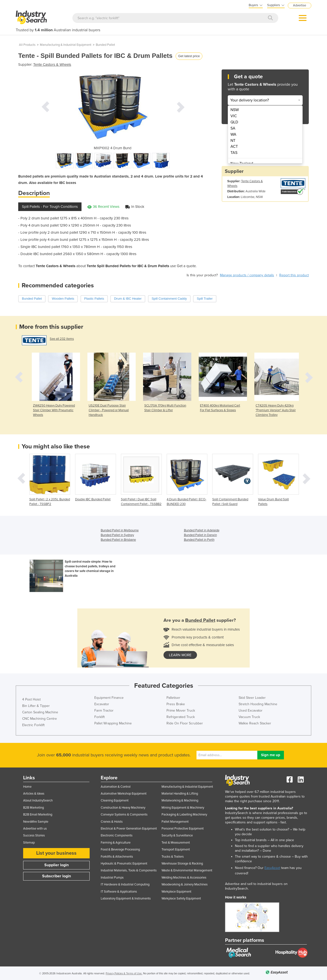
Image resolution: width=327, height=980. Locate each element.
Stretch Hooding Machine (258, 704)
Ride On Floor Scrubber (185, 723)
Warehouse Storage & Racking (182, 864)
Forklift (99, 717)
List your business (56, 853)
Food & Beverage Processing (120, 849)
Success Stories (34, 835)
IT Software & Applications (119, 892)
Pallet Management (175, 822)
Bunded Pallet (105, 45)
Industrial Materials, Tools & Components (129, 870)
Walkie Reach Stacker (255, 723)
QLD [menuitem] (234, 122)
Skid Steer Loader (252, 698)
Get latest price (189, 56)
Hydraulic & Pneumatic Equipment (124, 864)
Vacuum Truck (249, 717)
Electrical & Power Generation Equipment (129, 829)
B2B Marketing (33, 808)
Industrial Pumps (112, 878)
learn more (180, 655)
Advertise (300, 5)
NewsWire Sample (36, 822)
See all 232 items (62, 339)
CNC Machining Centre (40, 719)
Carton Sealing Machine (40, 712)
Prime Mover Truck (181, 710)
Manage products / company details (247, 275)
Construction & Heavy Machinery (123, 808)
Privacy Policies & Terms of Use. (124, 973)
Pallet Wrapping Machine (113, 723)
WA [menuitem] (233, 134)
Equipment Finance (109, 698)
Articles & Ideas (34, 794)
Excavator (102, 704)
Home (27, 787)
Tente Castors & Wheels (52, 65)
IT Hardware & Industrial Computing (125, 884)
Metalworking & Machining (180, 800)
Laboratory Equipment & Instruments (126, 898)
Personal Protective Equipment (183, 829)
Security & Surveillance (177, 835)
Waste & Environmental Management (187, 870)
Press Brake (176, 704)
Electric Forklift (33, 725)
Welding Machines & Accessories (184, 878)
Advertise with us (35, 829)
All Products (27, 45)
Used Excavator (251, 710)
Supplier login (57, 865)
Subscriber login (57, 876)
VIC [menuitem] (234, 116)
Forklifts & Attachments (117, 857)
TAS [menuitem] (234, 153)
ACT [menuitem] (234, 147)
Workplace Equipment (176, 892)
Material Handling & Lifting (180, 794)
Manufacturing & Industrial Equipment (66, 45)
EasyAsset (272, 868)
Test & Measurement (176, 843)
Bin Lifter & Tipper (36, 706)
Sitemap (29, 843)
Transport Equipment (176, 849)
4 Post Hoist (31, 699)
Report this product (294, 275)
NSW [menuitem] (235, 110)
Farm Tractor (104, 710)
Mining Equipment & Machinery (183, 808)
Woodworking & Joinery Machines (185, 884)
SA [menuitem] (233, 128)
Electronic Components (117, 835)
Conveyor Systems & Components (124, 815)
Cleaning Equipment (115, 800)
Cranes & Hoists (112, 822)
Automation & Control (116, 787)
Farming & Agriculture (116, 843)
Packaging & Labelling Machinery (184, 815)
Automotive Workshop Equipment (124, 794)
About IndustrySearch (38, 800)
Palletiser (173, 698)
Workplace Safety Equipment (181, 898)
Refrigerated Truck (181, 717)
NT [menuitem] (233, 141)
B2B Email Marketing (38, 815)
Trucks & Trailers (173, 857)
